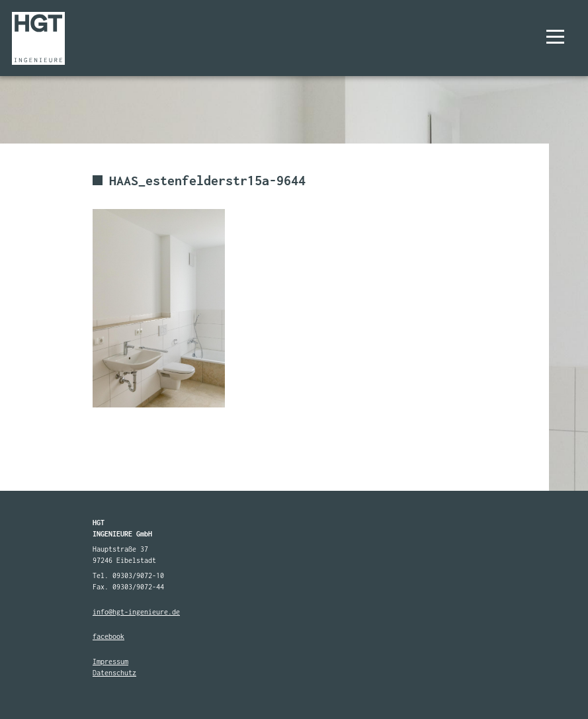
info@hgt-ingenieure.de (136, 612)
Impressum (110, 661)
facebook (108, 636)
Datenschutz (114, 673)
